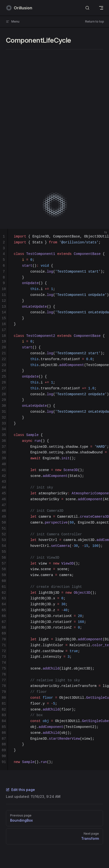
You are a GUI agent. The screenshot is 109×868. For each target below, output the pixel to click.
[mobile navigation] (101, 8)
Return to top (95, 21)
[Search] (87, 8)
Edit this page (20, 790)
